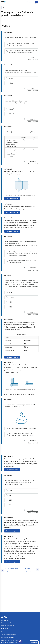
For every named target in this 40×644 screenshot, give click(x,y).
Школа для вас (6, 632)
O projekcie (5, 628)
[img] (21, 185)
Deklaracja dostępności (8, 623)
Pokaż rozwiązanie (12, 199)
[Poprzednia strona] (12, 571)
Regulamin (4, 620)
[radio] (21, 78)
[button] (27, 2)
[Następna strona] (31, 570)
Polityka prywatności (8, 626)
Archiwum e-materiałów (9, 635)
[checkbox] (21, 44)
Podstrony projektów (8, 637)
